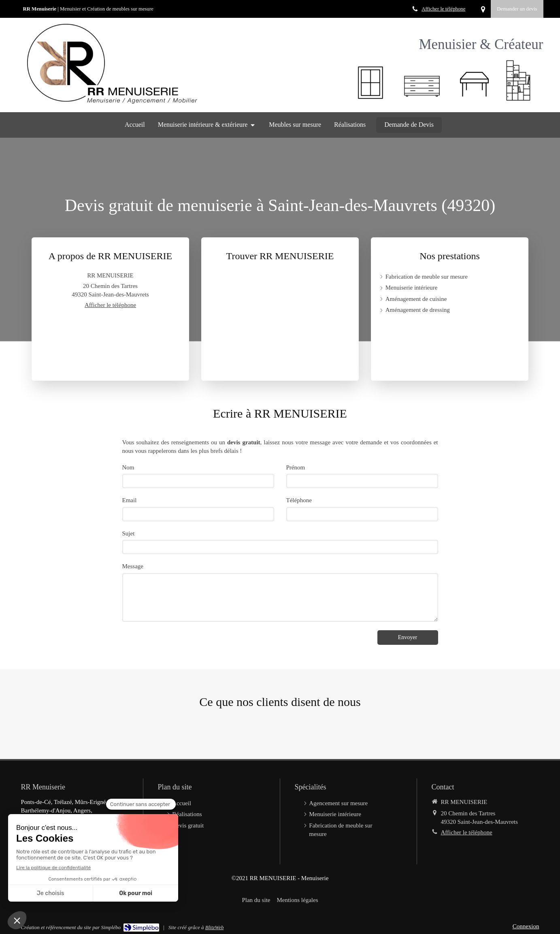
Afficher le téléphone (443, 9)
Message (133, 566)
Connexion (526, 926)
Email (130, 500)
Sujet (129, 533)
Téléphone (299, 500)
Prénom (296, 467)
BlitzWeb (215, 927)
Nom (128, 467)
